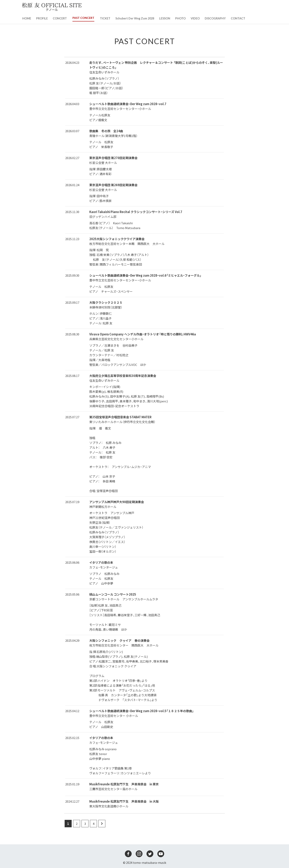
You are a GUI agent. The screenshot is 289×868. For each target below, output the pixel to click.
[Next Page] (102, 824)
